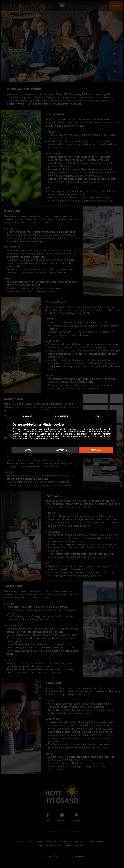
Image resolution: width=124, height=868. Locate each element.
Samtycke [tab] (27, 416)
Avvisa (28, 450)
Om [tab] (97, 416)
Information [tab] (62, 416)
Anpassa (62, 450)
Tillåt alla (96, 450)
